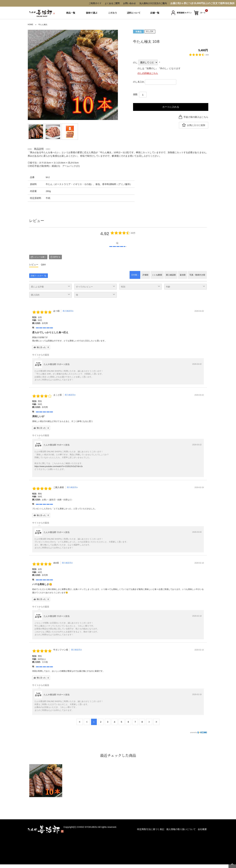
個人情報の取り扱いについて (181, 829)
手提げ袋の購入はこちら (196, 117)
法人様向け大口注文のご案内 (153, 3)
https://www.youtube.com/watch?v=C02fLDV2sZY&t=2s (59, 466)
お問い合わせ (129, 3)
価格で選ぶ (92, 13)
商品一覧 (71, 13)
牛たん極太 (43, 25)
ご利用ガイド (95, 3)
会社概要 (202, 829)
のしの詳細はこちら (148, 73)
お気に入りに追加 (196, 125)
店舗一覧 (155, 13)
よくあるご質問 (112, 3)
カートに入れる (171, 107)
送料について (134, 13)
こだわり (113, 13)
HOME (30, 25)
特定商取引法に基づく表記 (151, 829)
